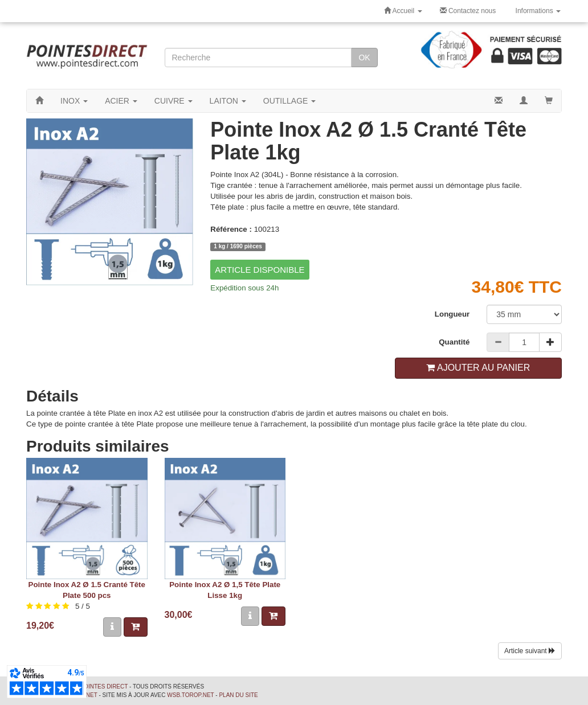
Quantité (454, 342)
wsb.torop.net (190, 695)
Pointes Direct (104, 686)
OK (364, 58)
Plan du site (238, 695)
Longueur (452, 314)
